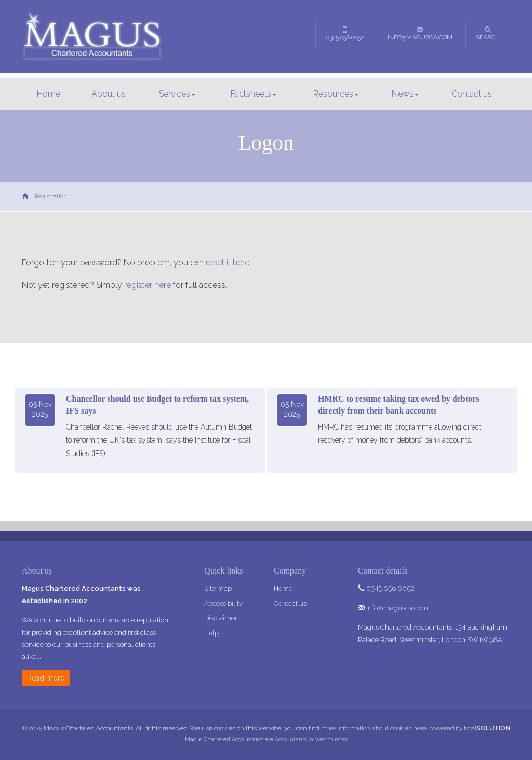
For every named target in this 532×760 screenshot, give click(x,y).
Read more (46, 678)
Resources (336, 94)
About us (109, 94)
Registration (51, 197)
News (405, 94)
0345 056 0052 (345, 34)
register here (148, 285)
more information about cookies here (374, 728)
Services (177, 94)
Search (488, 34)
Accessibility (223, 603)
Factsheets (254, 94)
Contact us (472, 94)
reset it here (228, 263)
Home (49, 94)
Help (211, 633)
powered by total (470, 728)
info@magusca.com (420, 34)
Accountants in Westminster (311, 739)
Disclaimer (221, 618)
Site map (218, 588)
